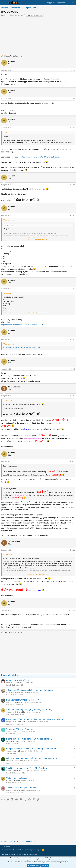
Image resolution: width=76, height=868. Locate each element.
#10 (74, 461)
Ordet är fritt (29, 683)
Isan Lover (10, 693)
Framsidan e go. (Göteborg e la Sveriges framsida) (29, 739)
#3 (74, 128)
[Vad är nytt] (68, 3)
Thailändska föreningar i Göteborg (22, 788)
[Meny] (3, 3)
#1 (74, 70)
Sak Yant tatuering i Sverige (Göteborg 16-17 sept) (29, 710)
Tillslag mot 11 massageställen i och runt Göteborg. (30, 690)
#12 (74, 610)
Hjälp (39, 850)
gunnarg (9, 790)
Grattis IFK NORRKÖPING (18, 680)
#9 (74, 396)
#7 (74, 339)
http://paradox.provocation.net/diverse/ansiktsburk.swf (23, 325)
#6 (74, 289)
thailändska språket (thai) (35, 15)
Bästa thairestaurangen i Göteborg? (22, 700)
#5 (74, 215)
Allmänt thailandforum (32, 693)
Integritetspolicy (30, 850)
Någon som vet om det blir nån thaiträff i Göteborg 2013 (31, 758)
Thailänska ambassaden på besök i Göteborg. (27, 768)
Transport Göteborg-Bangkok (19, 729)
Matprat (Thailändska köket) (33, 702)
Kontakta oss (6, 850)
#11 (74, 550)
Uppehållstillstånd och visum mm (37, 722)
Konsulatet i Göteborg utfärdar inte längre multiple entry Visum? (35, 719)
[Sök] (73, 3)
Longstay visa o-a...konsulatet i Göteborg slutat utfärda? (32, 749)
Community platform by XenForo (20, 854)
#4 (74, 185)
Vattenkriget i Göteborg (17, 778)
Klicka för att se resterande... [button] (38, 239)
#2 (74, 99)
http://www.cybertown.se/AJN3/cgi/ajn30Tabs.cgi (40, 157)
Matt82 (8, 702)
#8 (74, 369)
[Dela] (71, 70)
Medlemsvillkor (18, 850)
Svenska (6, 846)
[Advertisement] (38, 37)
